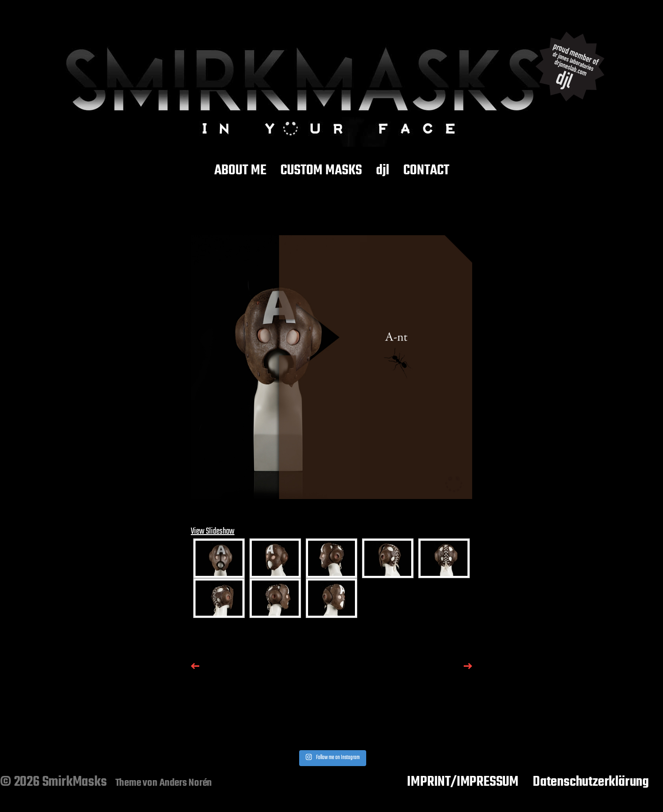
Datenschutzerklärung (591, 782)
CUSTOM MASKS (321, 171)
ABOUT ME (240, 171)
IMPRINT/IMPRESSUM (463, 782)
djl (383, 171)
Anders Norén (186, 783)
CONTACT (426, 171)
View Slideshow (213, 532)
